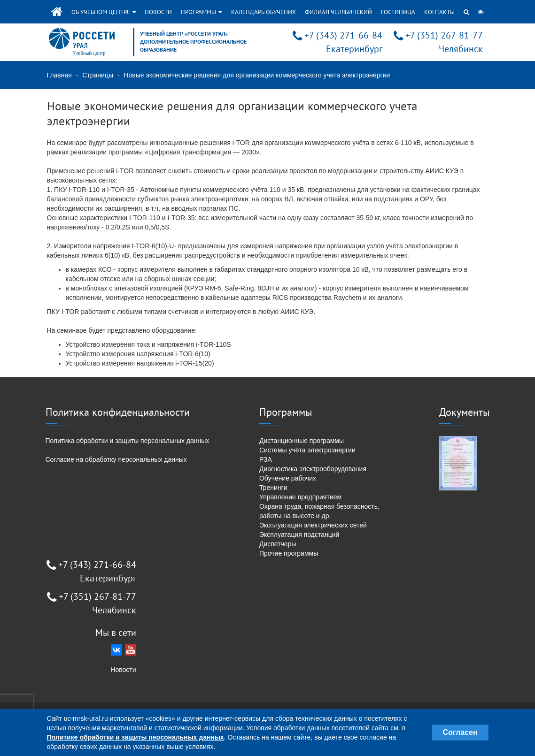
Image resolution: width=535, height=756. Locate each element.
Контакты (439, 12)
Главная (59, 75)
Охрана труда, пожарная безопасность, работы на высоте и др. (319, 511)
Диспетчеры (278, 544)
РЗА (266, 459)
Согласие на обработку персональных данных (116, 459)
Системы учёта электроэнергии (307, 450)
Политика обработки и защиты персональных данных (128, 441)
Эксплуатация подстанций (299, 535)
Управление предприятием (300, 497)
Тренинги (273, 488)
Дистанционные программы (302, 441)
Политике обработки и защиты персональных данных (136, 737)
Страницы (98, 75)
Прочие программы (289, 553)
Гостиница (398, 12)
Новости (158, 12)
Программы (201, 12)
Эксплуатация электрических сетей (313, 525)
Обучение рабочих (288, 478)
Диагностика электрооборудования (313, 469)
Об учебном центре (104, 12)
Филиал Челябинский (338, 12)
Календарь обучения (263, 12)
